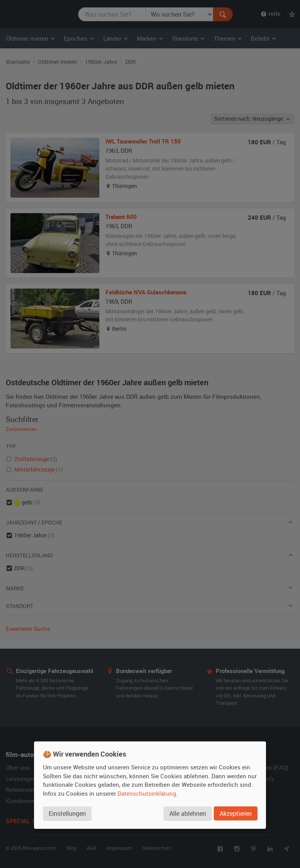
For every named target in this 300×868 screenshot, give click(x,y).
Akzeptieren (236, 813)
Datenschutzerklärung (147, 793)
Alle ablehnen (188, 813)
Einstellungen (67, 813)
